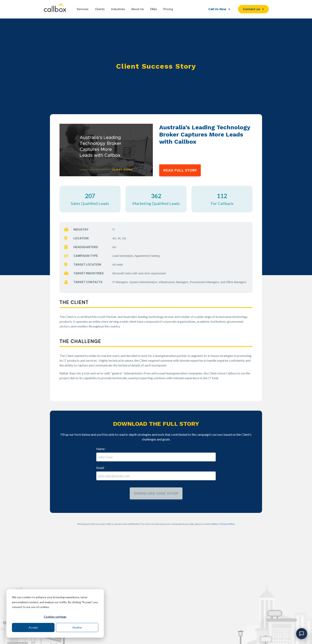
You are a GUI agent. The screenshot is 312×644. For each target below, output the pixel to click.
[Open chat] (302, 634)
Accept (33, 627)
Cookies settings (55, 617)
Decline (77, 627)
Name (101, 449)
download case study (156, 493)
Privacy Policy (228, 524)
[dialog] (55, 613)
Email (101, 468)
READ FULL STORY (180, 170)
